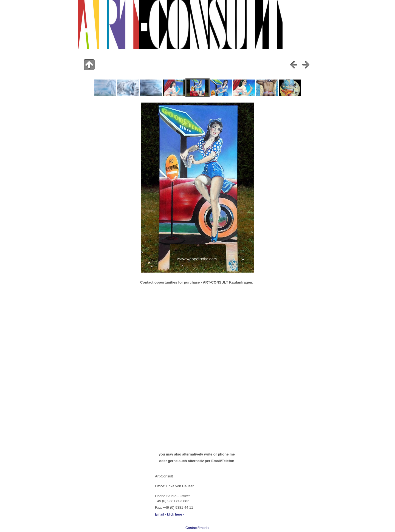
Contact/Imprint (198, 528)
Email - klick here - (170, 514)
